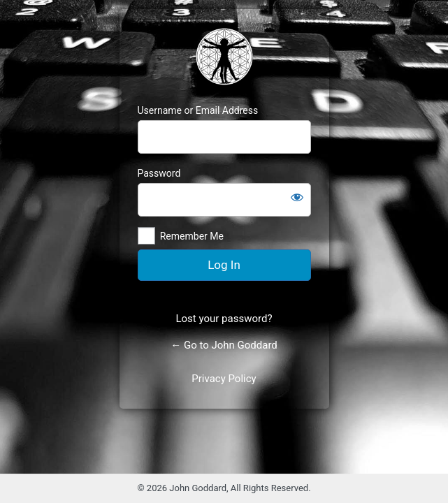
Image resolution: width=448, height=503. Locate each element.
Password (159, 173)
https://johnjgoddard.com (224, 57)
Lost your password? (224, 319)
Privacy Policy (224, 379)
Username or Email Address (198, 110)
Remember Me (192, 236)
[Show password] (297, 197)
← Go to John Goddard (224, 345)
